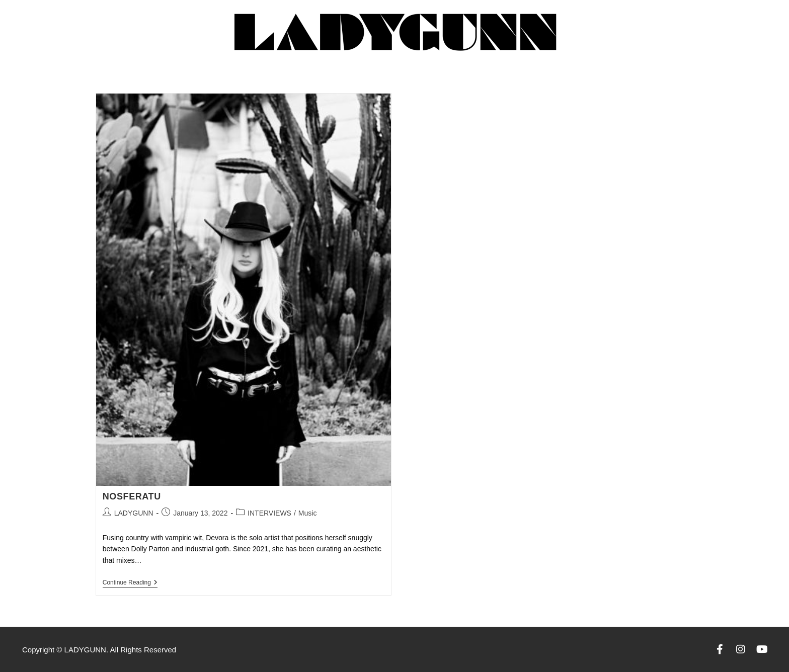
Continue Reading (130, 582)
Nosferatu (132, 496)
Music (308, 513)
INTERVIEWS (269, 513)
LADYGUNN (134, 513)
